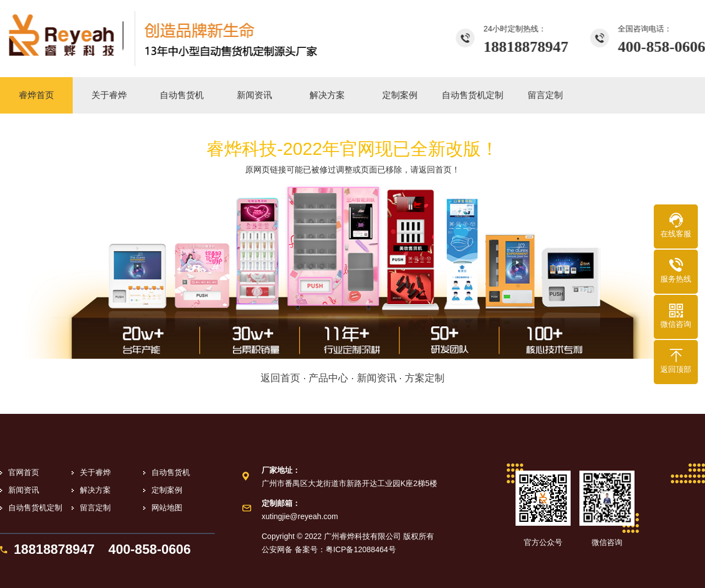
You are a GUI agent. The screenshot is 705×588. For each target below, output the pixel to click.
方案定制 (425, 378)
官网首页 (24, 472)
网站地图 (167, 508)
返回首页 (280, 378)
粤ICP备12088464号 (361, 549)
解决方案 (95, 490)
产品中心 (328, 378)
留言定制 (95, 508)
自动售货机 (171, 472)
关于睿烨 (95, 472)
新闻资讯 (377, 378)
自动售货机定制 (35, 508)
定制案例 (167, 490)
